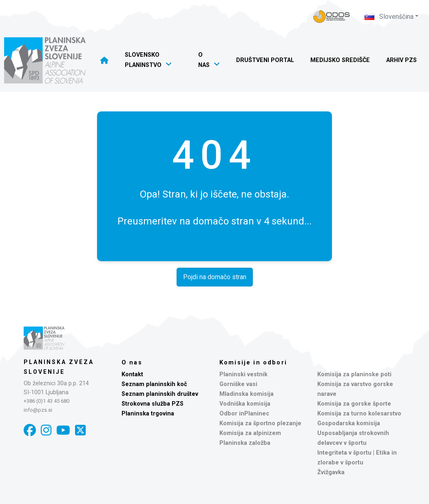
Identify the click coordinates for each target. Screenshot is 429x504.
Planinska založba (245, 443)
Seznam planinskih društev (160, 394)
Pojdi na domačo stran (215, 277)
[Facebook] (30, 430)
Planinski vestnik (243, 374)
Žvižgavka (331, 472)
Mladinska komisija (247, 394)
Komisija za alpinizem (250, 433)
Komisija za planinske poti (354, 374)
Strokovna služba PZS (153, 404)
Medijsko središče (340, 60)
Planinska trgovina (148, 414)
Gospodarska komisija (349, 423)
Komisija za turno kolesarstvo (359, 414)
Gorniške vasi (238, 384)
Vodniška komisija (245, 404)
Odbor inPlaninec (244, 414)
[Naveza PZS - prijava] (332, 17)
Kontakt (132, 374)
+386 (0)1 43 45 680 (46, 401)
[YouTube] (63, 430)
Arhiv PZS (401, 60)
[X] (80, 430)
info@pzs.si (38, 410)
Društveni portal (265, 60)
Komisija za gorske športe (354, 404)
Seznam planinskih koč (154, 384)
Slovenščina (389, 17)
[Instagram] (46, 430)
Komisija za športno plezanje (260, 423)
